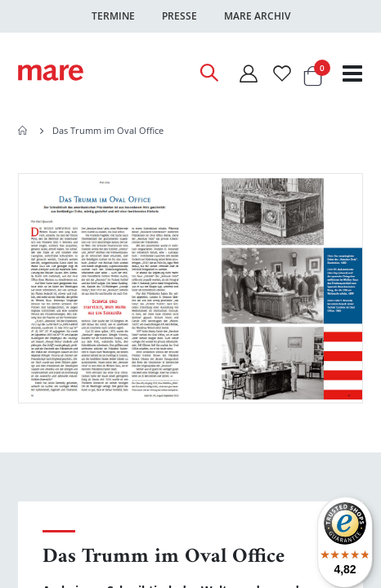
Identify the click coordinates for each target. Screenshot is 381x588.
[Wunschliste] (282, 73)
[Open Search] (208, 73)
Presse (179, 16)
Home (24, 131)
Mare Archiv (257, 16)
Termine (113, 16)
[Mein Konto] (248, 73)
